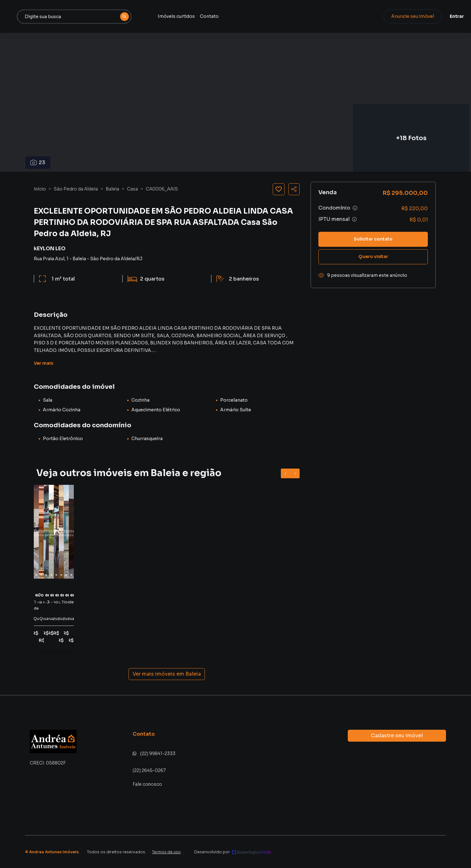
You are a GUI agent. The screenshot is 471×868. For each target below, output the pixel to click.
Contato (271, 16)
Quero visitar (373, 256)
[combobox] (141, 17)
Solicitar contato (373, 239)
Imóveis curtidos (238, 16)
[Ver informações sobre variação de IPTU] (354, 219)
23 (38, 162)
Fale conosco (147, 784)
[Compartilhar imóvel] (294, 189)
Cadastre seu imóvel (397, 736)
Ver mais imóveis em (167, 674)
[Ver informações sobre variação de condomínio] (355, 208)
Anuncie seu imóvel (395, 16)
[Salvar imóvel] (279, 189)
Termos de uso (166, 852)
